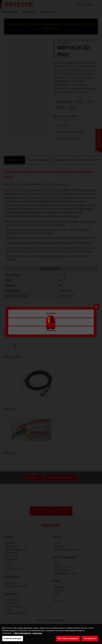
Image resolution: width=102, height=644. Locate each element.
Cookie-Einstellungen (13, 638)
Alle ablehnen (90, 638)
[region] (51, 634)
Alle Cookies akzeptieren (68, 638)
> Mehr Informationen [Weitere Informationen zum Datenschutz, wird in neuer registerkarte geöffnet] (22, 633)
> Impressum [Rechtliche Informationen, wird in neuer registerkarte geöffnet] (37, 633)
